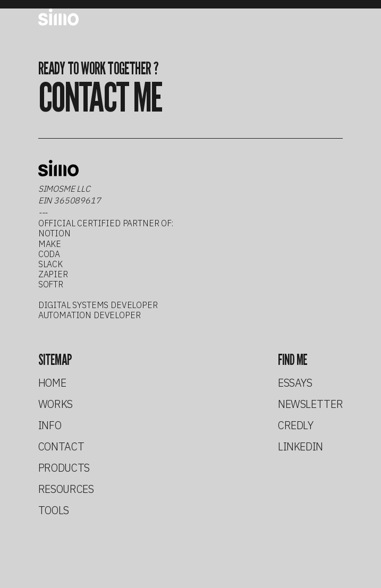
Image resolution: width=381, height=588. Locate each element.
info (50, 425)
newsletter (310, 404)
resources (66, 489)
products (64, 468)
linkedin (300, 447)
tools (54, 510)
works (56, 404)
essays (295, 383)
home (52, 383)
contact (61, 447)
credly (296, 425)
